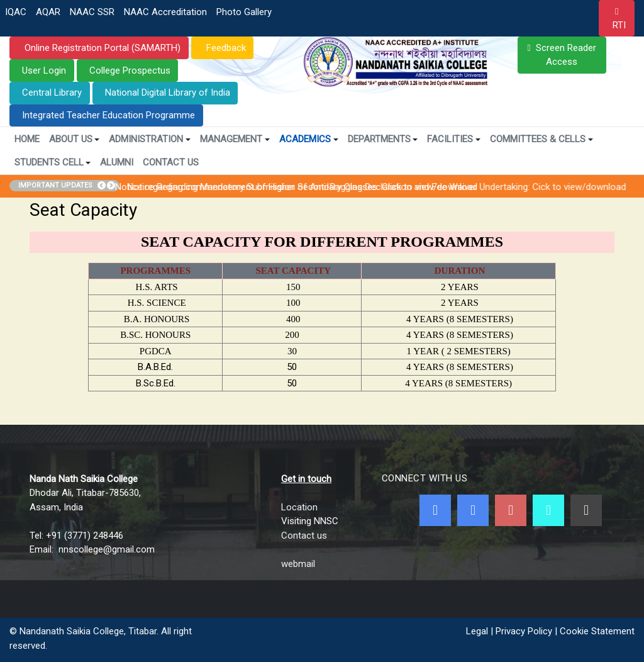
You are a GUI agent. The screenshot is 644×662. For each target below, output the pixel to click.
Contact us (304, 536)
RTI (619, 25)
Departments (383, 139)
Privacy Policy (524, 631)
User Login (44, 70)
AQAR (48, 12)
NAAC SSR (92, 12)
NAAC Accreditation (165, 12)
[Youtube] (511, 510)
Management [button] (235, 139)
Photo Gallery (244, 12)
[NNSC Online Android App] (548, 510)
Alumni (117, 162)
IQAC (16, 12)
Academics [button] (309, 139)
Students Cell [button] (53, 162)
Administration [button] (150, 139)
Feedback (225, 48)
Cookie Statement (597, 631)
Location (299, 507)
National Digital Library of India (168, 93)
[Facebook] (435, 510)
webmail (298, 564)
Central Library (52, 93)
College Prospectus (130, 70)
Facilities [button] (454, 139)
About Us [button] (75, 139)
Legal (477, 631)
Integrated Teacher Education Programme (108, 115)
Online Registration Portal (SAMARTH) (101, 48)
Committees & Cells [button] (541, 139)
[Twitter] (473, 510)
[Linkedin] (586, 510)
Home (27, 139)
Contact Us (171, 162)
